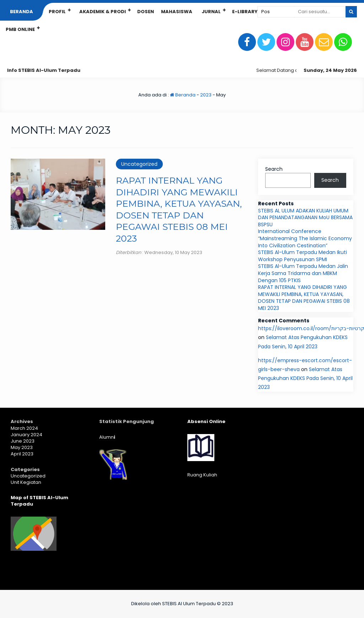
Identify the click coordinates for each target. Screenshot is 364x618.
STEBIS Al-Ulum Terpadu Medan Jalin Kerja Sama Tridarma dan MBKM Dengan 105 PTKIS (303, 273)
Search (274, 169)
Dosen (146, 12)
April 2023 (22, 454)
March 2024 (24, 428)
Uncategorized (139, 164)
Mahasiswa (177, 12)
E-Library (245, 12)
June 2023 (23, 441)
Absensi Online (206, 421)
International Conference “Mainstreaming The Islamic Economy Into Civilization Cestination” (305, 238)
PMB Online (20, 29)
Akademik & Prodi (103, 12)
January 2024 (26, 435)
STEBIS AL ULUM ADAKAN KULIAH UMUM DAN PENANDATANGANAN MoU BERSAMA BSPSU (305, 218)
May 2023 (22, 447)
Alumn (107, 437)
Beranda (22, 12)
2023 (206, 95)
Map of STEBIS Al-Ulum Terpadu (39, 501)
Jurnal (211, 12)
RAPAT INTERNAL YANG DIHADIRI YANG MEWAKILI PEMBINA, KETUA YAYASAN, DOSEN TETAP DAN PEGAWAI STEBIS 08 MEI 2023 (304, 298)
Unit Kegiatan (26, 482)
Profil (57, 12)
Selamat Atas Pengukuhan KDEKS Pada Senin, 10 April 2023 (305, 378)
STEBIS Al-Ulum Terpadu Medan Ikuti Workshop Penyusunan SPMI (303, 256)
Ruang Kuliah (202, 475)
